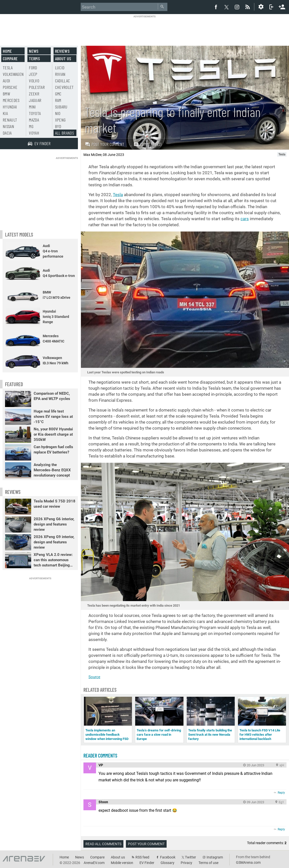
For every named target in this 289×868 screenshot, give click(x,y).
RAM (58, 100)
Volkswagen (13, 74)
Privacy (186, 863)
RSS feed (142, 857)
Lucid (60, 68)
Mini (32, 107)
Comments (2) (147, 144)
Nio (58, 113)
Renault (10, 120)
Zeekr (34, 94)
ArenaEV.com (94, 863)
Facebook (168, 857)
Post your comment (105, 144)
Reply (281, 793)
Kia (5, 113)
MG (31, 126)
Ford (33, 68)
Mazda (34, 120)
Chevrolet (64, 87)
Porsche (10, 87)
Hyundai (10, 107)
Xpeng (60, 120)
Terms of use (208, 863)
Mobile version (122, 863)
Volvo (34, 81)
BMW (6, 94)
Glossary (167, 863)
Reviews (62, 51)
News (34, 51)
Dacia (7, 133)
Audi (6, 81)
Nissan (8, 126)
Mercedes (11, 100)
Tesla (118, 195)
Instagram (215, 857)
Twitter (190, 857)
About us (63, 59)
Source (94, 677)
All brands (65, 133)
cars (245, 219)
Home (7, 51)
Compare (10, 59)
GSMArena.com (248, 862)
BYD (58, 126)
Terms (34, 59)
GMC (58, 94)
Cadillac (63, 81)
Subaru (61, 107)
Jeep (33, 74)
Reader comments (100, 756)
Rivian (60, 74)
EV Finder (147, 863)
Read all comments (103, 844)
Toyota (35, 113)
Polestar (37, 87)
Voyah (34, 133)
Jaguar (35, 100)
